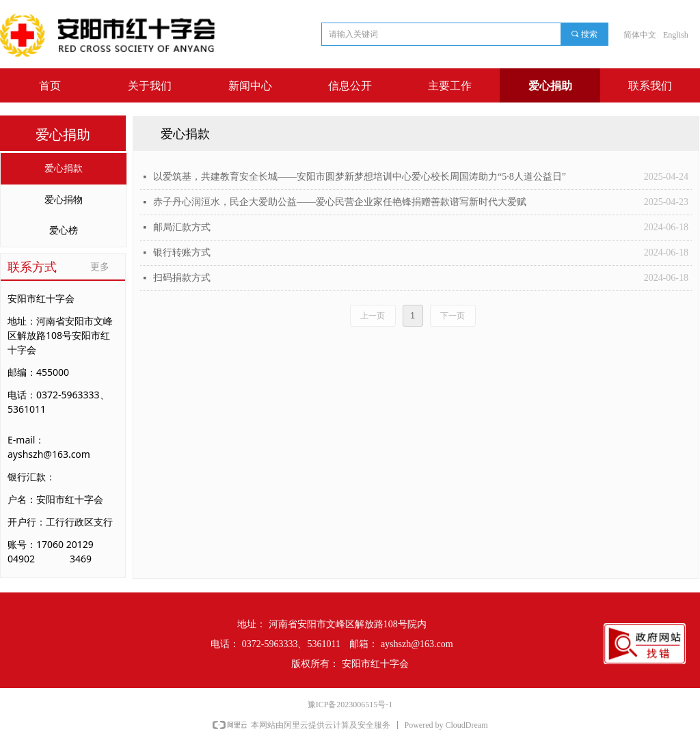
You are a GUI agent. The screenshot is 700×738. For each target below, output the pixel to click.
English (676, 35)
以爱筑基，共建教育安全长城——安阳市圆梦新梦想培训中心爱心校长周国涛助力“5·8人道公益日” (360, 177)
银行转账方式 (182, 252)
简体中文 (640, 35)
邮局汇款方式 (182, 227)
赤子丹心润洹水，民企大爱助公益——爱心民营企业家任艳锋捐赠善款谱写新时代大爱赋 (340, 202)
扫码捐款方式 (182, 278)
